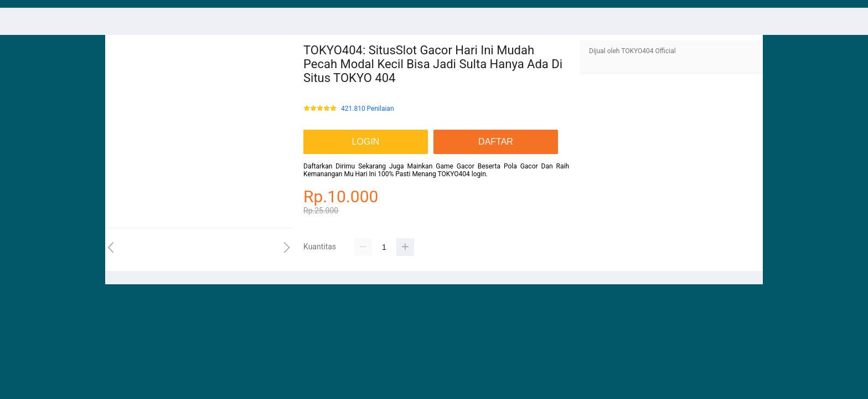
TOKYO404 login (462, 174)
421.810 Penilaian (368, 109)
